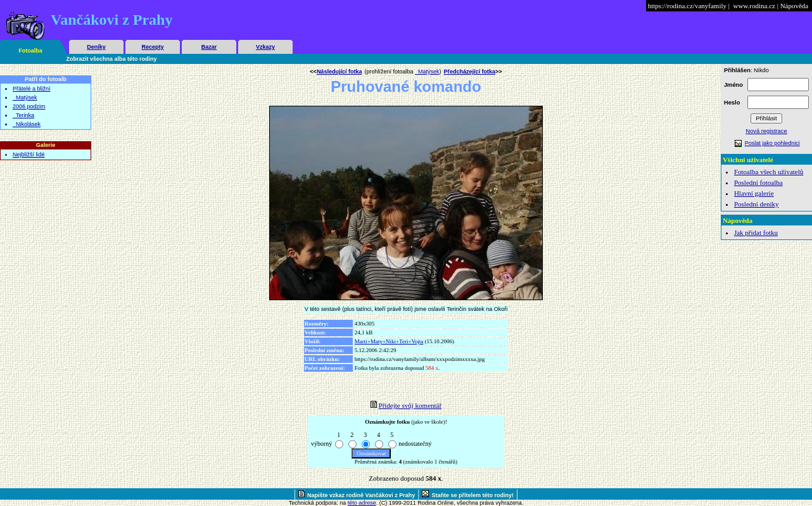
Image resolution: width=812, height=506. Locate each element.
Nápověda (795, 6)
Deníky (96, 47)
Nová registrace (766, 131)
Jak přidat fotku (756, 232)
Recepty (152, 47)
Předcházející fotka (469, 72)
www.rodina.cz (754, 6)
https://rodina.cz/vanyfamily (687, 6)
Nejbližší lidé (29, 155)
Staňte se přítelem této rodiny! (473, 495)
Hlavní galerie (754, 193)
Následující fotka (339, 72)
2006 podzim (29, 106)
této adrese (362, 503)
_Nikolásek (27, 124)
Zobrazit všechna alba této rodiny (112, 59)
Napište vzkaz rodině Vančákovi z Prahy (361, 495)
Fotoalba (30, 51)
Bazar (209, 47)
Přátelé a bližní (32, 89)
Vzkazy (265, 47)
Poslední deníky (757, 204)
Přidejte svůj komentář (410, 405)
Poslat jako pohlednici (772, 143)
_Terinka (23, 115)
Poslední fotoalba (758, 182)
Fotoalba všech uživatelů (769, 172)
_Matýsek (25, 98)
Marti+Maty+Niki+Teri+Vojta (389, 341)
